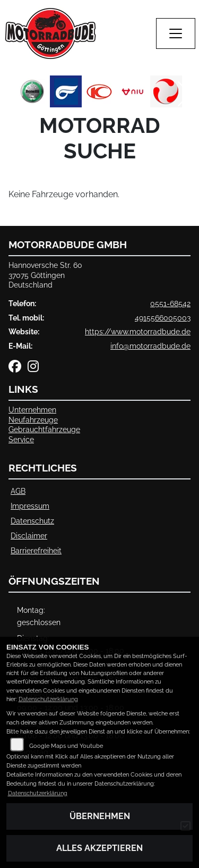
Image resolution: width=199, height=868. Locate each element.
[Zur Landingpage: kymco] (99, 91)
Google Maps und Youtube (66, 746)
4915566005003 (163, 318)
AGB (18, 491)
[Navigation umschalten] (176, 33)
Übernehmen (100, 816)
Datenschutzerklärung (48, 699)
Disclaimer (29, 536)
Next (184, 94)
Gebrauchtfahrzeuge (44, 429)
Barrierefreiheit (36, 550)
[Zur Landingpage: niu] (133, 91)
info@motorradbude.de (150, 346)
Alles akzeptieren (99, 848)
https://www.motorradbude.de (138, 331)
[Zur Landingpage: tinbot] (166, 91)
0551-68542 (170, 303)
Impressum (30, 506)
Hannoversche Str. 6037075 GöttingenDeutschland (45, 275)
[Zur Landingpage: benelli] (32, 91)
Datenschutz (32, 521)
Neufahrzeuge (33, 420)
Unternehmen (32, 410)
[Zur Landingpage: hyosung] (66, 91)
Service (21, 439)
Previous (15, 94)
